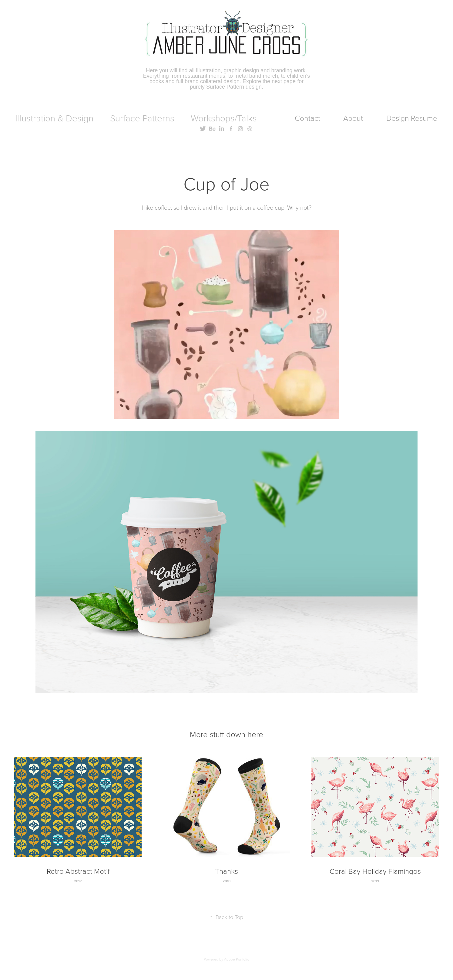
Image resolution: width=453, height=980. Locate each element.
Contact (307, 118)
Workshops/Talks (224, 118)
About (353, 118)
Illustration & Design (55, 118)
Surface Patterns (142, 118)
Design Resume (412, 118)
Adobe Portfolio (237, 959)
